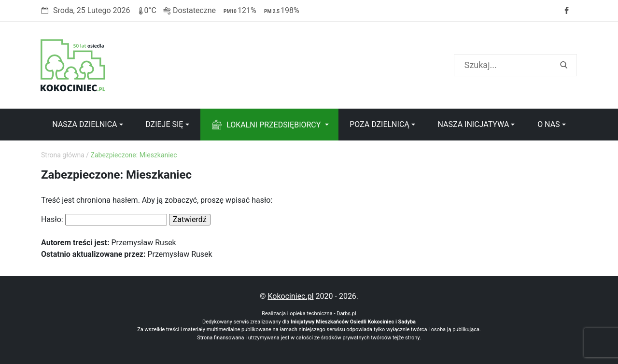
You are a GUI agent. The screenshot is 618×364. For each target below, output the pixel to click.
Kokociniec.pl (290, 296)
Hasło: (104, 220)
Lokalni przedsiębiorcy (274, 125)
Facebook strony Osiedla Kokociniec (566, 11)
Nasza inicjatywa (473, 124)
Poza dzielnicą (379, 124)
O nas (548, 124)
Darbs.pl (346, 314)
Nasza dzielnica (84, 124)
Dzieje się (164, 124)
